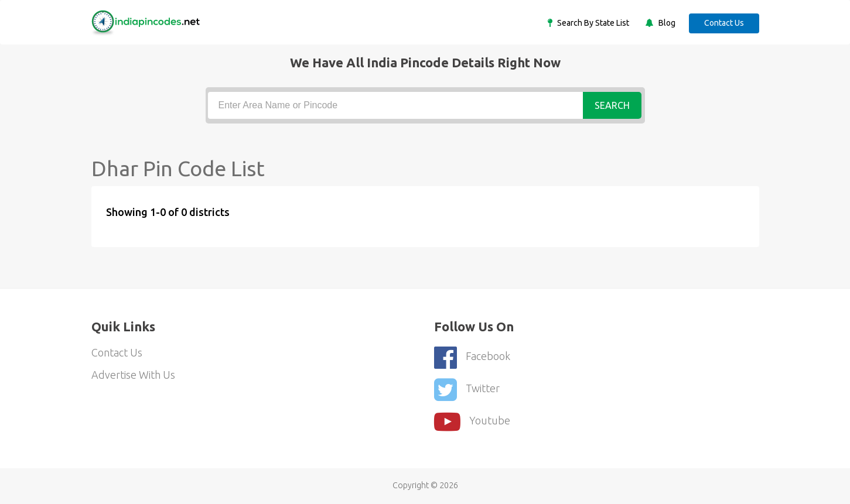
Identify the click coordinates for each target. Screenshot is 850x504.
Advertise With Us (133, 375)
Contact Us (724, 23)
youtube (472, 422)
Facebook (472, 357)
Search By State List (592, 23)
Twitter (467, 390)
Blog (666, 23)
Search (612, 105)
